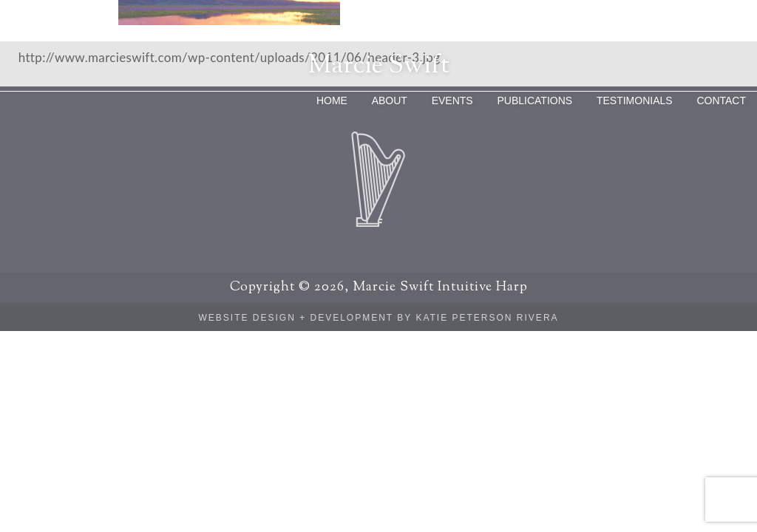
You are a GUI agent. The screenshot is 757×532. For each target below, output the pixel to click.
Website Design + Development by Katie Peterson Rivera (378, 318)
